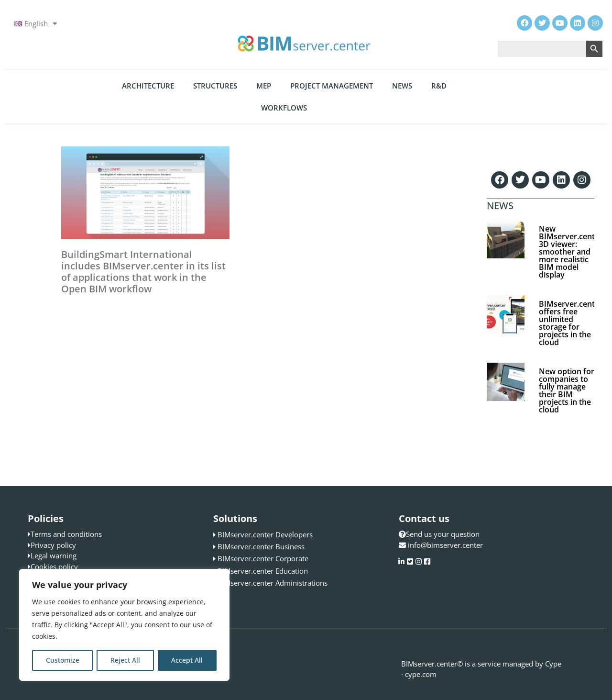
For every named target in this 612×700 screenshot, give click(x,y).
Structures (215, 86)
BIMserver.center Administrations (273, 583)
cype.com (421, 674)
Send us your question (439, 534)
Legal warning (54, 556)
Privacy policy (53, 545)
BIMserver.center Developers (265, 534)
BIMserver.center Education (263, 571)
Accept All (187, 660)
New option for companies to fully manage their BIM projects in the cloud (567, 390)
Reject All (125, 660)
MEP (264, 86)
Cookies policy (54, 567)
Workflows (284, 108)
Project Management (332, 86)
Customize (63, 660)
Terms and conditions (66, 534)
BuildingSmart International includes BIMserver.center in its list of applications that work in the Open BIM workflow (143, 272)
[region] (124, 625)
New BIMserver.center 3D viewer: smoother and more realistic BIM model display (571, 252)
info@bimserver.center (445, 545)
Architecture (148, 86)
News (402, 86)
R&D (439, 86)
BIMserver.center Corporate (263, 558)
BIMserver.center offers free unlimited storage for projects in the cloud (571, 323)
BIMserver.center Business (261, 546)
